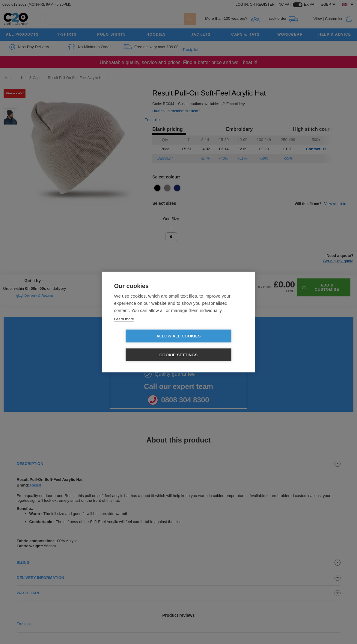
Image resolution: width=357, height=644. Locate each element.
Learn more (124, 328)
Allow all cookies (144, 346)
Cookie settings (213, 346)
